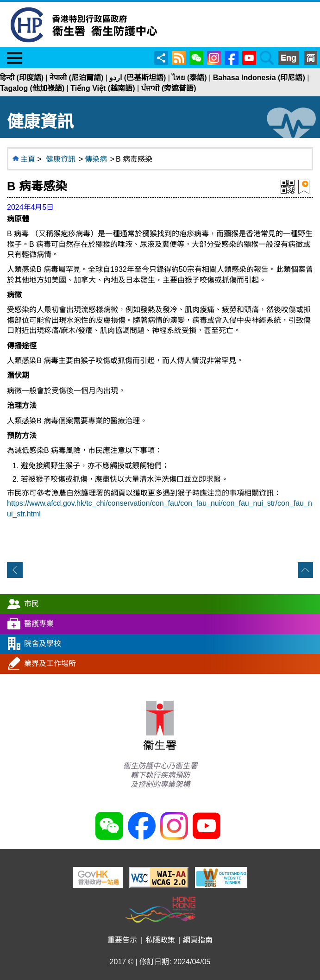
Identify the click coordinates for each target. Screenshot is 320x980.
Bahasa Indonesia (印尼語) (259, 78)
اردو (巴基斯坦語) (138, 78)
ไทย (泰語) (189, 78)
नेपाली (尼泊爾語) (76, 78)
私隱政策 (160, 940)
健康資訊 (61, 159)
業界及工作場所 (50, 663)
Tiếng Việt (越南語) (103, 88)
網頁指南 (198, 940)
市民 (31, 604)
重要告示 (122, 940)
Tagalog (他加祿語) (32, 88)
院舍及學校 (43, 644)
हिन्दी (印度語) (22, 78)
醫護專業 (39, 624)
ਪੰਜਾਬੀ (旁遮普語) (169, 88)
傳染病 (96, 159)
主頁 (28, 159)
